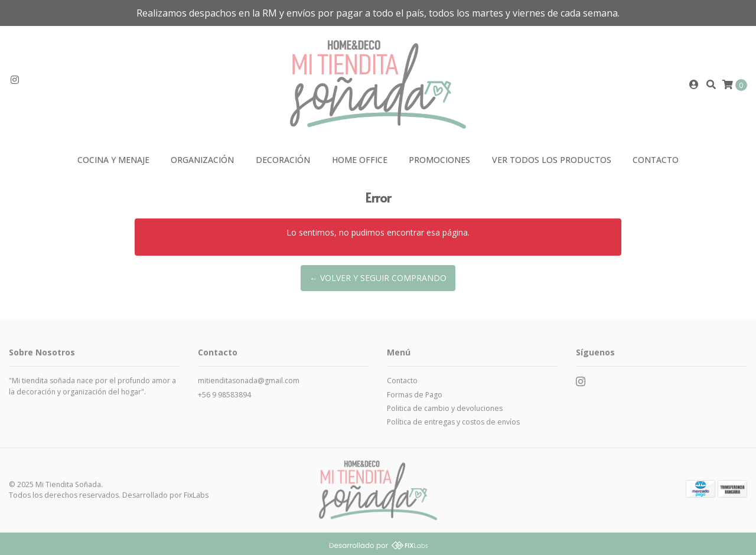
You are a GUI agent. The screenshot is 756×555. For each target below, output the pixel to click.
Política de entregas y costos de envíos (453, 422)
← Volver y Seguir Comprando (378, 278)
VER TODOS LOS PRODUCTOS (552, 160)
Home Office (360, 160)
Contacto (656, 160)
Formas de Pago (415, 395)
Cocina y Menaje (113, 160)
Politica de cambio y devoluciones (445, 408)
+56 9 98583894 (224, 395)
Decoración (283, 160)
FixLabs (196, 495)
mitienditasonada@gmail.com (249, 381)
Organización (202, 160)
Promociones (439, 160)
